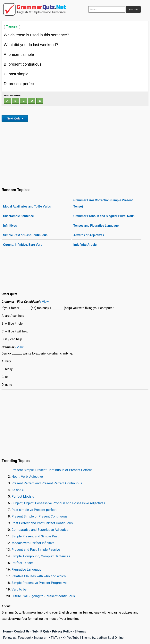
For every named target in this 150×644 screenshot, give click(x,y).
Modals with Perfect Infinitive (33, 543)
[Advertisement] (75, 154)
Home (7, 631)
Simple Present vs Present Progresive (39, 583)
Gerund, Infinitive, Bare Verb (23, 245)
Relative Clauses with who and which (39, 576)
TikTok (55, 638)
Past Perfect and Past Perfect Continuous (42, 523)
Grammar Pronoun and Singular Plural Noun (104, 216)
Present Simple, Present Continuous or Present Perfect (52, 470)
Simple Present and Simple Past (35, 536)
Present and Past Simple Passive (36, 550)
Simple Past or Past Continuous (25, 235)
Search (133, 9)
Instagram (41, 638)
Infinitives (10, 226)
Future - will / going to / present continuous (43, 596)
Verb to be (19, 589)
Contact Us (22, 631)
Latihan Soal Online (110, 638)
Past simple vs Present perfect (34, 510)
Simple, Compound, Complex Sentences (41, 556)
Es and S (18, 490)
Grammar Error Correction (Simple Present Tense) (103, 203)
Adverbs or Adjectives (89, 235)
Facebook (25, 638)
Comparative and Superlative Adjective (40, 530)
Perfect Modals (23, 496)
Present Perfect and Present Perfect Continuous (47, 483)
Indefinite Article (85, 245)
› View (44, 302)
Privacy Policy (62, 631)
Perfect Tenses (23, 563)
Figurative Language (26, 569)
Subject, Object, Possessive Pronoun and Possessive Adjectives (58, 503)
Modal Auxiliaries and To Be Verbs (27, 206)
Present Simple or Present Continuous (40, 516)
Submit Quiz (41, 631)
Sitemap (80, 631)
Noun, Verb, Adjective (27, 477)
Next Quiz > (15, 118)
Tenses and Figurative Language (96, 226)
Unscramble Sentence (18, 216)
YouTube (73, 638)
